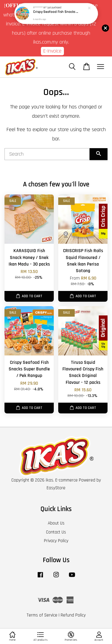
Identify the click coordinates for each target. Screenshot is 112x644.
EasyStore (56, 488)
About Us (56, 523)
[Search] (47, 154)
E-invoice (52, 51)
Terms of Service (42, 615)
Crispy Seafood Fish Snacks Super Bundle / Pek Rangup (56, 12)
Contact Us (56, 532)
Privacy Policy (56, 541)
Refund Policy (73, 615)
